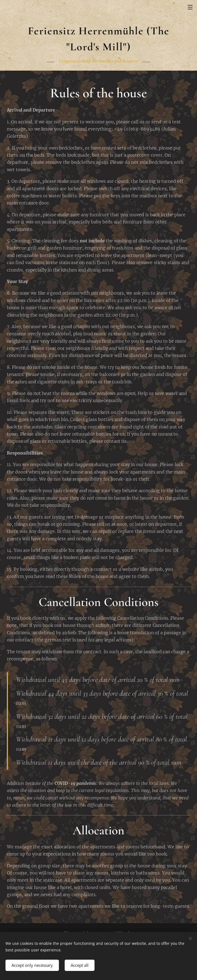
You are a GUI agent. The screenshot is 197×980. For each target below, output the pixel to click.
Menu (190, 7)
